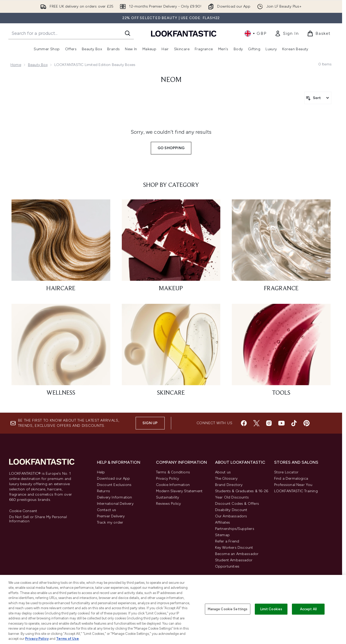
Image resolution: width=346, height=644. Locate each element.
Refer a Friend (227, 541)
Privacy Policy (168, 478)
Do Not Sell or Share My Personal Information (38, 519)
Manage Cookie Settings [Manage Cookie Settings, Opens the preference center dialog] (228, 609)
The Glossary (226, 478)
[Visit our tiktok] (294, 423)
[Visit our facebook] (244, 423)
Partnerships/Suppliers (235, 529)
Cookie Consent (23, 511)
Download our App (114, 478)
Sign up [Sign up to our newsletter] (150, 423)
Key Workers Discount (234, 548)
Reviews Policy (169, 504)
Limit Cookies (271, 609)
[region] (173, 609)
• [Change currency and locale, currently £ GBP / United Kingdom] (255, 33)
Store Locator (286, 472)
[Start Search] (128, 33)
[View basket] (319, 33)
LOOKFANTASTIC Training (296, 491)
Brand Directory (229, 485)
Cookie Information (173, 485)
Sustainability (168, 497)
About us (223, 472)
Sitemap (222, 535)
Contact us (107, 510)
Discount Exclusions (114, 485)
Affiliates (223, 522)
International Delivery (115, 504)
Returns (103, 491)
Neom (171, 80)
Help (101, 472)
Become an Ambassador (237, 554)
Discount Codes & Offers (237, 504)
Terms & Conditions (173, 472)
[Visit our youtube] (281, 423)
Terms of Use (68, 639)
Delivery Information (115, 497)
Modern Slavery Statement (179, 491)
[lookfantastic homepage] (184, 33)
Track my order (110, 522)
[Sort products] (318, 98)
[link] (287, 33)
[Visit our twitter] (256, 423)
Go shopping (171, 148)
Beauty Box (38, 65)
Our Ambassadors (231, 516)
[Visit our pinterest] (307, 423)
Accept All (308, 609)
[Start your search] (71, 33)
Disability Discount (231, 510)
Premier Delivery (111, 516)
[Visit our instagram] (269, 423)
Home (16, 65)
